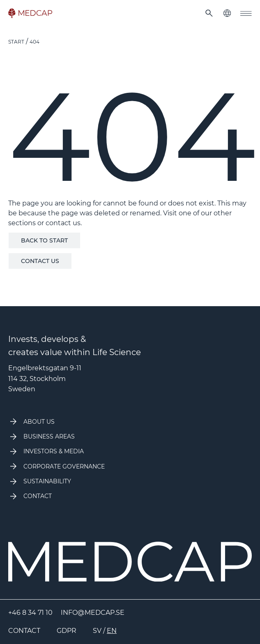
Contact (24, 631)
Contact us (40, 261)
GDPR (67, 631)
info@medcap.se (93, 613)
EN (112, 631)
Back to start (44, 240)
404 (35, 42)
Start (16, 42)
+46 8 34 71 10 (30, 613)
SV (97, 631)
